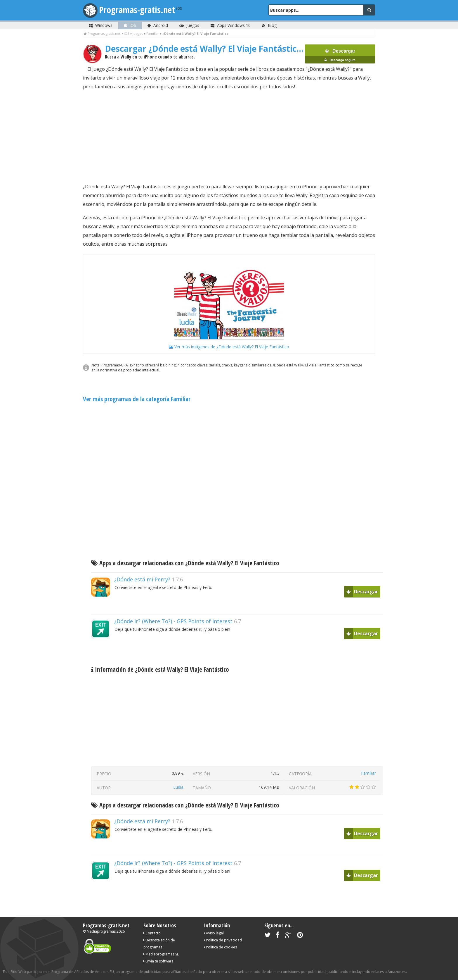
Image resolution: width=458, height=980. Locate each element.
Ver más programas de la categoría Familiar (137, 399)
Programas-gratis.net (137, 10)
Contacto (152, 933)
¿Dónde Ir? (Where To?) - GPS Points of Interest (173, 621)
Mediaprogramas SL (161, 954)
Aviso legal (214, 933)
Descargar (340, 56)
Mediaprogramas (101, 931)
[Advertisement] (229, 137)
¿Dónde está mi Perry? (142, 579)
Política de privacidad (223, 940)
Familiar (368, 773)
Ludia (178, 787)
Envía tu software (158, 961)
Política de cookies (220, 947)
